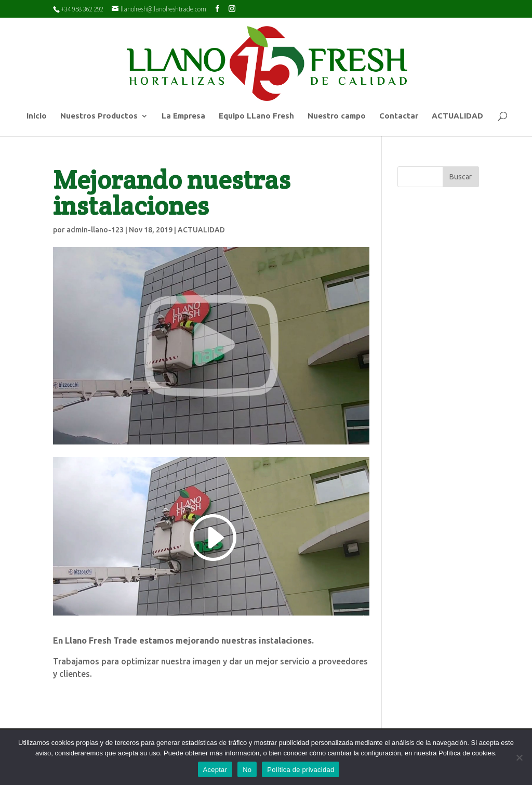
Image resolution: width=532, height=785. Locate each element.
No (247, 770)
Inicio (37, 116)
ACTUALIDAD (457, 116)
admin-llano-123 (95, 230)
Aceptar (215, 770)
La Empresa (183, 116)
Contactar (399, 116)
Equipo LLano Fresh (256, 116)
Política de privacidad (301, 770)
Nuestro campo (337, 116)
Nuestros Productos (99, 116)
